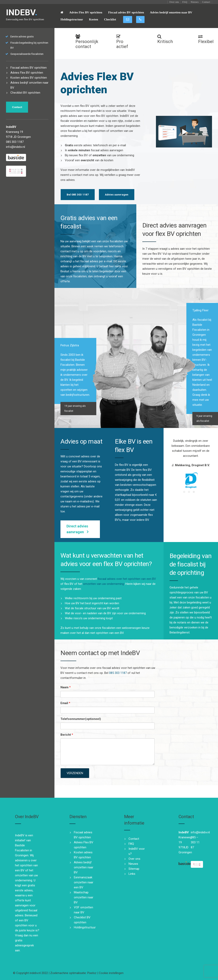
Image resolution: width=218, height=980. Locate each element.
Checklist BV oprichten (25, 93)
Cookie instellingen (111, 973)
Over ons (174, 2)
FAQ (185, 2)
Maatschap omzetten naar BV (84, 897)
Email (65, 703)
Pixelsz (92, 973)
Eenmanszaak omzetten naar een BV (84, 882)
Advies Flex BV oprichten (86, 12)
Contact (206, 2)
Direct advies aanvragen (77, 529)
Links (132, 874)
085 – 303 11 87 (195, 842)
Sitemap (134, 869)
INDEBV (22, 13)
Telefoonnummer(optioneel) (81, 719)
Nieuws (195, 2)
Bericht (67, 735)
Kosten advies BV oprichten (29, 78)
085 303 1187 (118, 673)
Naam (66, 687)
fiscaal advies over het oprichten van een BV (127, 579)
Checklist (110, 19)
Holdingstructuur (72, 19)
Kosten (94, 19)
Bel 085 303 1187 (78, 194)
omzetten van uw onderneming (103, 584)
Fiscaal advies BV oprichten (126, 12)
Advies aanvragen (117, 194)
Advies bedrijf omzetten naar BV (171, 12)
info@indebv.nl (16, 147)
